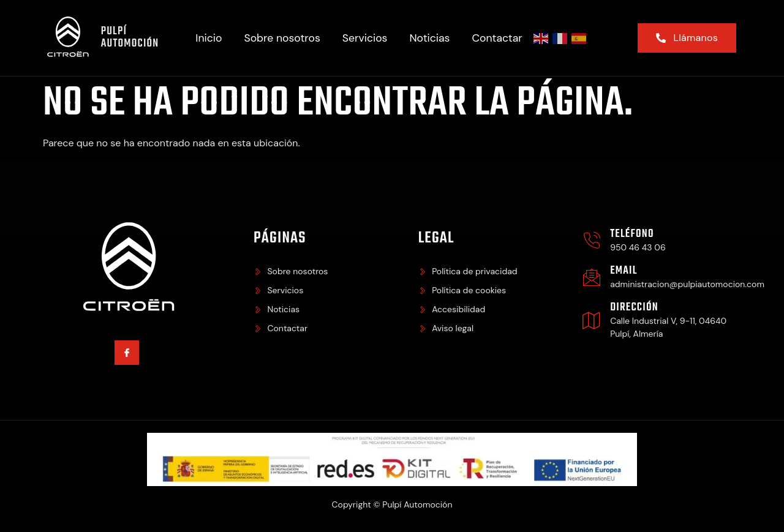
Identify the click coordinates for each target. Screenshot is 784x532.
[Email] (592, 277)
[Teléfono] (592, 241)
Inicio (209, 38)
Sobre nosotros (282, 38)
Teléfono (632, 234)
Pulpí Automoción (130, 38)
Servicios (365, 38)
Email (624, 271)
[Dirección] (592, 320)
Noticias (430, 38)
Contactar (497, 38)
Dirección (634, 308)
